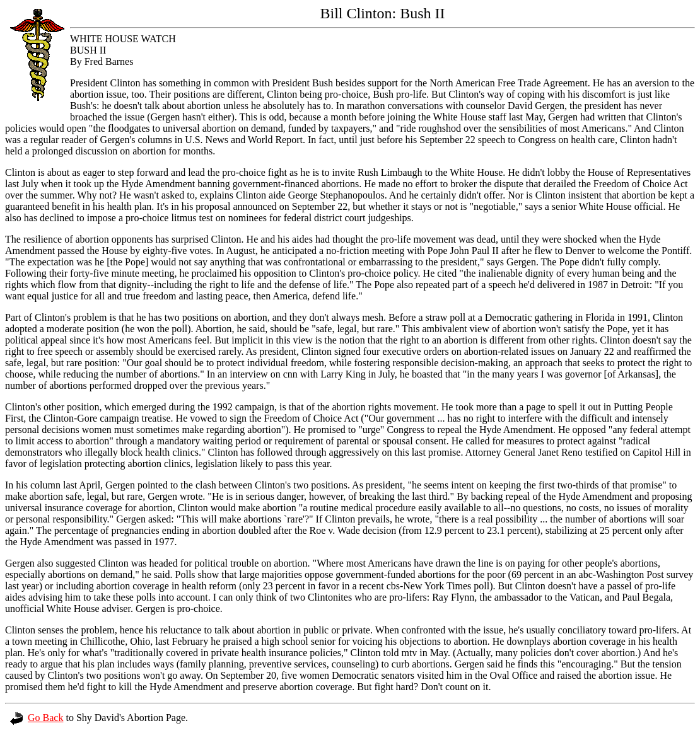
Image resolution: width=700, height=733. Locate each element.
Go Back (37, 718)
